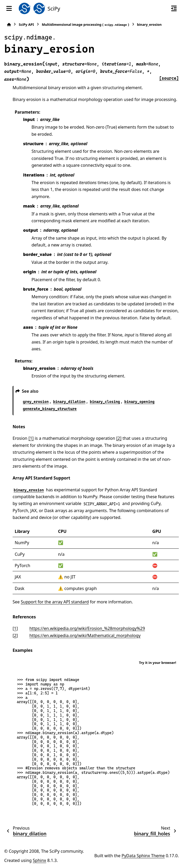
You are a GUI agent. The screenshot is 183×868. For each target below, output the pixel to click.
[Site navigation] (9, 8)
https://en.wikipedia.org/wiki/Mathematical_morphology (85, 635)
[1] (31, 438)
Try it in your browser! (158, 663)
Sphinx (40, 860)
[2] (119, 438)
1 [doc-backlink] (15, 628)
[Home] (9, 25)
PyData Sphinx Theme (143, 856)
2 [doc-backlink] (15, 635)
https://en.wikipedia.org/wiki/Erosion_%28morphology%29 (87, 628)
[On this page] (174, 8)
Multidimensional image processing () (85, 25)
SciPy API (26, 24)
